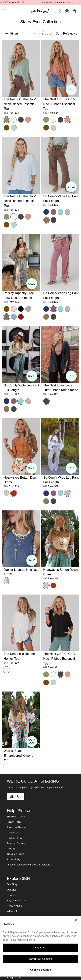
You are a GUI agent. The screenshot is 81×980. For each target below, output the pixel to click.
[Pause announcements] (78, 3)
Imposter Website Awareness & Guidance (29, 865)
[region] (40, 946)
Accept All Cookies (41, 959)
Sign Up (16, 797)
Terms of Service (16, 843)
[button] (3, 11)
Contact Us (13, 833)
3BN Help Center (16, 817)
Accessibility (13, 859)
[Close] (76, 920)
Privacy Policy (14, 838)
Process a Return (16, 827)
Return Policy (14, 822)
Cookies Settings (41, 970)
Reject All (40, 948)
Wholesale (13, 911)
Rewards (12, 895)
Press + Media (15, 906)
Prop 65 (11, 849)
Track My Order (15, 854)
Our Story (12, 884)
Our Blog (12, 890)
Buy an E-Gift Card (17, 901)
